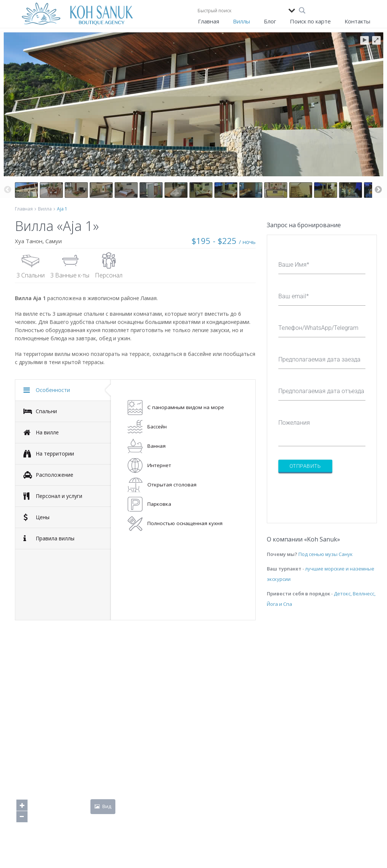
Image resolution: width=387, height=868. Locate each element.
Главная (209, 21)
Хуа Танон (29, 241)
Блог (270, 21)
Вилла (45, 209)
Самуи (54, 241)
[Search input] (241, 10)
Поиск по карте (310, 21)
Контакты (357, 21)
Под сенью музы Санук (326, 554)
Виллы (242, 21)
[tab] (63, 390)
